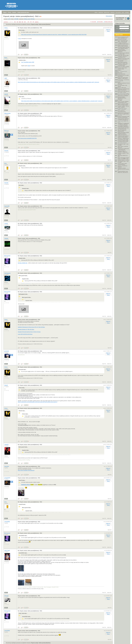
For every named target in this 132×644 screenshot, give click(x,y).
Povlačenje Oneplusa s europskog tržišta (123, 65)
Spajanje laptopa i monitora (123, 160)
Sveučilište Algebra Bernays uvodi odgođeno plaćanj (123, 48)
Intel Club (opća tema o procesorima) (123, 60)
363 (17, 22)
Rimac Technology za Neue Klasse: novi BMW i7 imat (123, 158)
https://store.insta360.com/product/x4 (26, 470)
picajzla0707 (7, 478)
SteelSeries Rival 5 (26, 485)
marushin (7, 466)
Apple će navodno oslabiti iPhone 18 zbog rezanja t (123, 104)
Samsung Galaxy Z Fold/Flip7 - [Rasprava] (122, 151)
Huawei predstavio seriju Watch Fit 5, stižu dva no (123, 172)
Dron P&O (120, 115)
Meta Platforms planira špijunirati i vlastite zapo (123, 63)
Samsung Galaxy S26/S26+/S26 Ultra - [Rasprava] (122, 98)
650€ (29, 66)
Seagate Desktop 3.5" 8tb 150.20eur (26, 329)
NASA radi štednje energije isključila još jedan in (123, 133)
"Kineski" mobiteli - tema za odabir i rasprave (123, 107)
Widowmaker (8, 113)
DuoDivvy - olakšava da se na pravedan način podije (123, 139)
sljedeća (37, 22)
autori (123, 12)
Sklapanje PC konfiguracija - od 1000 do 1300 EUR (123, 124)
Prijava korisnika (120, 23)
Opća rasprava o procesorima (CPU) (122, 111)
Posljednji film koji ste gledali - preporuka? (122, 109)
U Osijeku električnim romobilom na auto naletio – (123, 43)
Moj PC (6, 75)
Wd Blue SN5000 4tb (23, 263)
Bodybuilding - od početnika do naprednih (123, 80)
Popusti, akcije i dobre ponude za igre (122, 68)
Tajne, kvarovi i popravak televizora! (123, 147)
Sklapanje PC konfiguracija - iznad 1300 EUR (123, 149)
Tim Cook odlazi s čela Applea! (122, 86)
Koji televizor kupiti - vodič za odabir (123, 145)
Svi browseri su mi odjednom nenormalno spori (123, 58)
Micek (6, 58)
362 (15, 22)
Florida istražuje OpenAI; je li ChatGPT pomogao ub (123, 119)
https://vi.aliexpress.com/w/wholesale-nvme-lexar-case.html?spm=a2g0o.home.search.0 (38, 402)
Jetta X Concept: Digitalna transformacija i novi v (123, 102)
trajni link (104, 54)
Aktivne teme (119, 35)
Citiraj (108, 31)
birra (6, 163)
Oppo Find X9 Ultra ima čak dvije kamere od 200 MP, (123, 95)
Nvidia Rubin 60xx (122, 74)
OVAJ (20, 39)
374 (28, 22)
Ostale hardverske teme (23, 12)
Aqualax (6, 238)
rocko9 (6, 224)
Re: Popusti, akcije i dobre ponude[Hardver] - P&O (30, 28)
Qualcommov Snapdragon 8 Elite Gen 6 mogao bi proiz (124, 113)
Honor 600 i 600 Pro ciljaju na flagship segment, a (123, 56)
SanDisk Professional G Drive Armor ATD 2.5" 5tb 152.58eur (31, 327)
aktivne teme (107, 12)
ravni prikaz (100, 22)
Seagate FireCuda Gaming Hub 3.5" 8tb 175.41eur (29, 332)
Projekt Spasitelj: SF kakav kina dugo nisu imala (123, 128)
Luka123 (7, 445)
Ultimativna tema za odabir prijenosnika (123, 76)
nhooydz (7, 596)
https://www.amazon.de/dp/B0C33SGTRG (27, 138)
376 (33, 22)
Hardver (14, 12)
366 (25, 22)
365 (22, 22)
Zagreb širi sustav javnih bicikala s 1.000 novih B (123, 78)
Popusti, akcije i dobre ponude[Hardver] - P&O (29, 58)
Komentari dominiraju (122, 39)
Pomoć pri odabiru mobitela (123, 67)
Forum (9, 12)
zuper (6, 78)
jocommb (7, 351)
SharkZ (6, 385)
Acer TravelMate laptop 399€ (28, 62)
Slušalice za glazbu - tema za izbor (123, 154)
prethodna (6, 22)
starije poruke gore (109, 22)
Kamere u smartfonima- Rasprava (123, 166)
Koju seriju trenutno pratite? (123, 93)
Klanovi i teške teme (122, 88)
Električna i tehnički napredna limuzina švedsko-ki (124, 169)
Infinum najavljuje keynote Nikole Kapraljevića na (123, 38)
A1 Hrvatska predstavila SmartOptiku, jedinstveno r (123, 126)
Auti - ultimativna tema (122, 71)
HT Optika (120, 100)
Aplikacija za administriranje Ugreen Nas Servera (123, 89)
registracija (101, 12)
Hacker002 (7, 206)
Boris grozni (7, 256)
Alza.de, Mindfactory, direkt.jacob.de (122, 131)
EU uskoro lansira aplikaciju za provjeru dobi (123, 53)
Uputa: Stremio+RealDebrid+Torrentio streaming (124, 83)
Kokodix (7, 151)
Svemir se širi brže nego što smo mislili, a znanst (123, 92)
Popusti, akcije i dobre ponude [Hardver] (41, 24)
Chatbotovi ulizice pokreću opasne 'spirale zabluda (123, 136)
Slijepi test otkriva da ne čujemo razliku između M (123, 46)
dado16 (6, 94)
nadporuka (109, 54)
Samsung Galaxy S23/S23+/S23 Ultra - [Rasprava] (122, 51)
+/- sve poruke (93, 22)
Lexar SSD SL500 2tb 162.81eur (25, 334)
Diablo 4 (119, 70)
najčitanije (112, 12)
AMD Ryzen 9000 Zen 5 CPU (123, 156)
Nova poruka (109, 16)
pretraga (127, 12)
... (13, 22)
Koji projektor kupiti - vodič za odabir (123, 162)
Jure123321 (7, 522)
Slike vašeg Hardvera (122, 143)
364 (20, 22)
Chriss (6, 28)
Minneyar (7, 131)
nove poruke (118, 12)
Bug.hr (5, 12)
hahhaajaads (8, 273)
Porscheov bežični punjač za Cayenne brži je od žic (123, 141)
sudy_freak (7, 551)
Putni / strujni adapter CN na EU (123, 122)
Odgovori (108, 30)
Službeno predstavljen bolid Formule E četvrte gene (123, 117)
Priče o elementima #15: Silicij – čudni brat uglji (123, 41)
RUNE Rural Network (122, 135)
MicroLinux (120, 73)
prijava (96, 12)
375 (31, 22)
